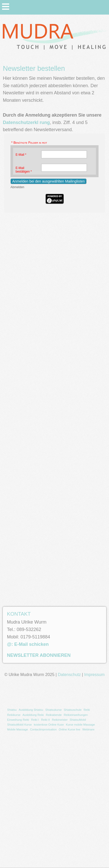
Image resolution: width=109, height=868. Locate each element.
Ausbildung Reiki (33, 715)
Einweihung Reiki (18, 720)
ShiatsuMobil (78, 720)
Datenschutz (69, 674)
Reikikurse (14, 715)
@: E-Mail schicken (28, 644)
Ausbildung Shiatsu (31, 710)
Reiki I (35, 720)
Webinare (89, 729)
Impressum (94, 674)
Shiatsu (12, 710)
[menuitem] (12, 710)
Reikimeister (60, 720)
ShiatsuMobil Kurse (19, 725)
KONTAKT (19, 614)
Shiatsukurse (53, 710)
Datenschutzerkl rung (26, 122)
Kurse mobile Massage (80, 725)
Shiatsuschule (73, 710)
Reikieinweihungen (76, 715)
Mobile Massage (17, 729)
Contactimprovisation (43, 729)
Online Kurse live (70, 729)
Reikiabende (54, 715)
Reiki (87, 710)
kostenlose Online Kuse (49, 725)
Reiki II (45, 720)
